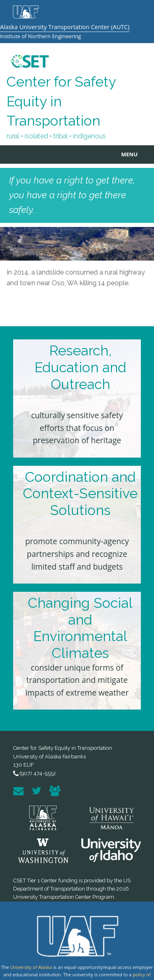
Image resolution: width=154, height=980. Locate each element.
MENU (129, 154)
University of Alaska (31, 967)
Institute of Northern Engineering (40, 36)
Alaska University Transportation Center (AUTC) (65, 27)
